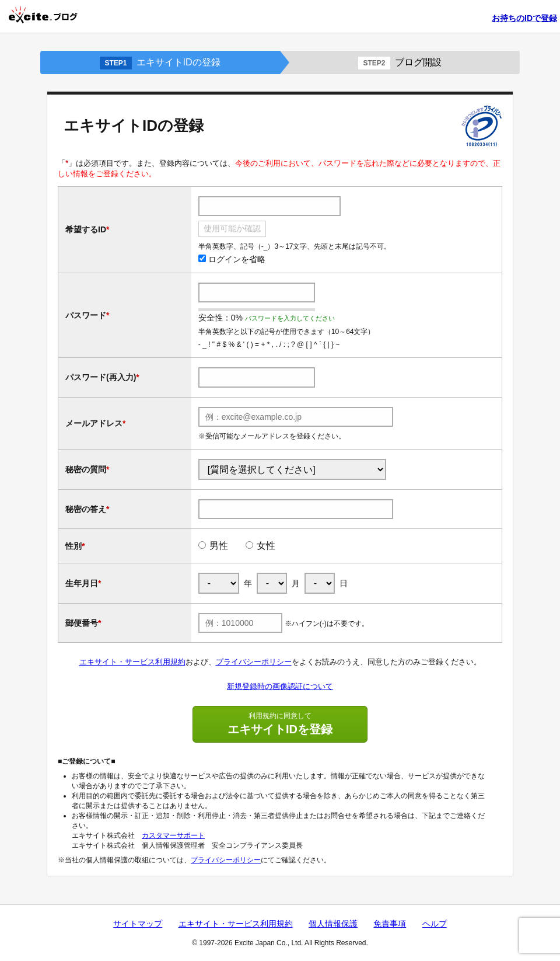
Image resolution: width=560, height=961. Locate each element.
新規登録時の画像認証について (280, 686)
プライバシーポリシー (254, 662)
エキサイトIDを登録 (280, 723)
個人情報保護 (333, 924)
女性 (266, 546)
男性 (219, 546)
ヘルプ (435, 924)
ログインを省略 (232, 259)
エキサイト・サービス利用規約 (132, 662)
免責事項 (390, 924)
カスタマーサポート (173, 835)
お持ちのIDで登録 (524, 18)
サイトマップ (138, 924)
